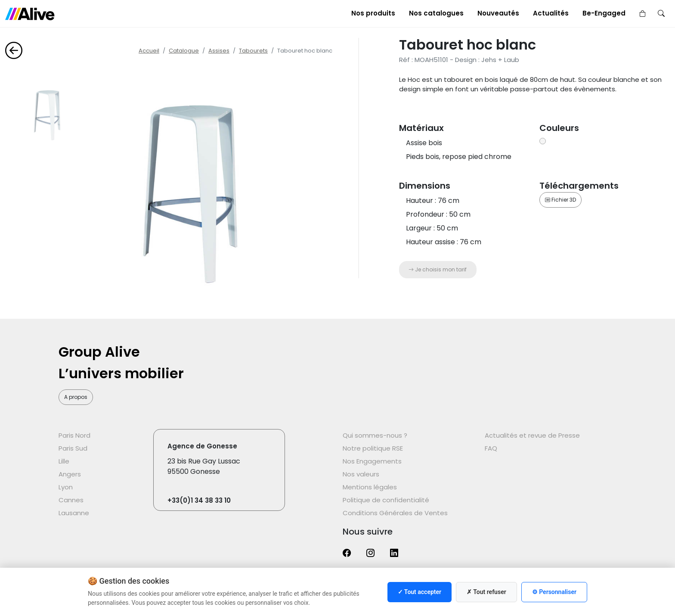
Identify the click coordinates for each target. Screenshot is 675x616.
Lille (64, 461)
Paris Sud (73, 448)
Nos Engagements (372, 461)
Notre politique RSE (373, 448)
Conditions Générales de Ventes (395, 513)
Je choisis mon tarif (438, 269)
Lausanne (74, 513)
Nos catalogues (436, 13)
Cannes (71, 500)
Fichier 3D (560, 200)
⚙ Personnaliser (554, 592)
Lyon (66, 487)
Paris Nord (74, 435)
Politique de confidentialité (386, 500)
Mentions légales (370, 487)
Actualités (551, 13)
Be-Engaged (604, 13)
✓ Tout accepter (420, 592)
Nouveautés (498, 13)
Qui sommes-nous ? (375, 435)
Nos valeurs (361, 474)
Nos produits (373, 13)
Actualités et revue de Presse (532, 435)
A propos (76, 397)
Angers (70, 474)
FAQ (491, 448)
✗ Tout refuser (486, 592)
